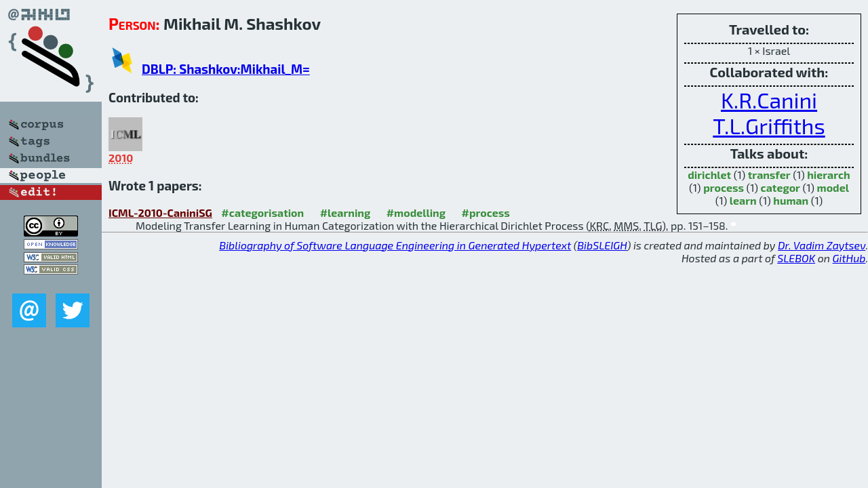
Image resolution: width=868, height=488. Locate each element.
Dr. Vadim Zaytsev (822, 245)
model (833, 187)
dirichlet (709, 175)
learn (743, 200)
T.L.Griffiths (769, 125)
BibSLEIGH (602, 245)
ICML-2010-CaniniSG (160, 212)
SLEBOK (796, 258)
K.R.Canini (769, 100)
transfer (769, 175)
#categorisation (262, 212)
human (791, 200)
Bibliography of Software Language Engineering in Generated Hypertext (395, 245)
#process (486, 212)
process (724, 187)
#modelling (416, 212)
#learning (346, 212)
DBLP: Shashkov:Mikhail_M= (226, 69)
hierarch (828, 175)
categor (781, 187)
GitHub (849, 258)
